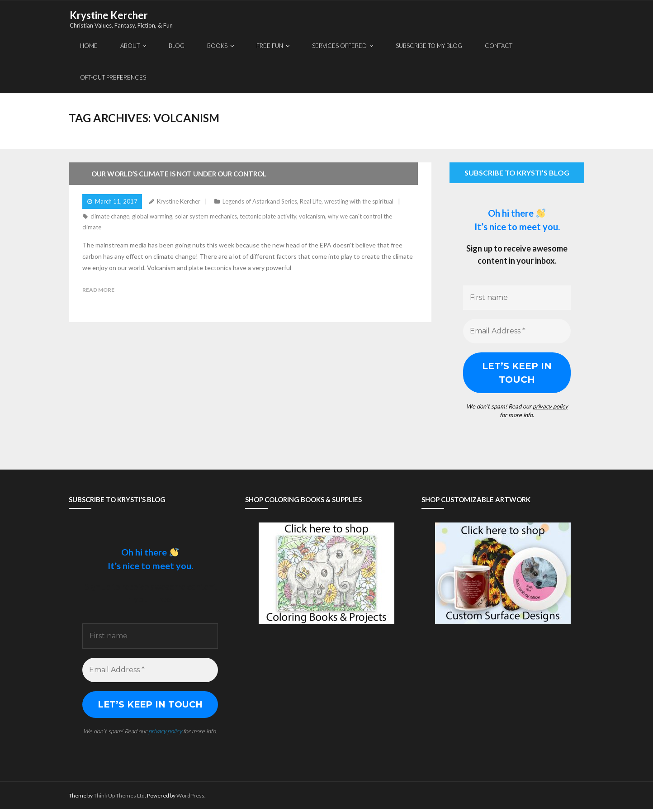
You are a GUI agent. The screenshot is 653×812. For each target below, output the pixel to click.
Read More (98, 290)
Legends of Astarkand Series (260, 202)
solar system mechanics (206, 217)
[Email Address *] (517, 332)
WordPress (190, 798)
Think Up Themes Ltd (119, 798)
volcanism (312, 217)
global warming (152, 217)
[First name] (517, 298)
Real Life (311, 202)
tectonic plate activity (268, 217)
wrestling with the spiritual (359, 202)
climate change (110, 217)
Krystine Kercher (179, 202)
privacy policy (550, 407)
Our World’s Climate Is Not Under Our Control (179, 174)
